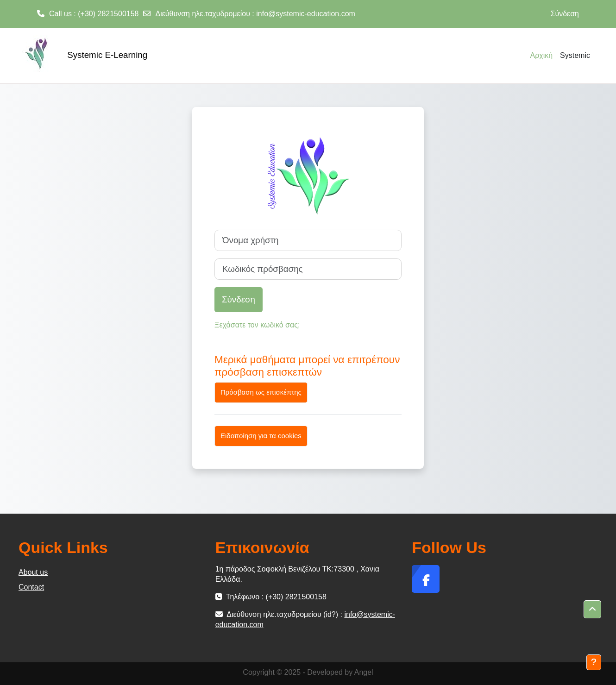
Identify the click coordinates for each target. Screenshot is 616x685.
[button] (592, 610)
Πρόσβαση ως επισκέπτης (261, 392)
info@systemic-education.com (306, 14)
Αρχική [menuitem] (541, 55)
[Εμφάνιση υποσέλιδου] (594, 662)
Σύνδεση (565, 14)
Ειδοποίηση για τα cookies (261, 436)
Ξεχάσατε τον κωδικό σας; (257, 325)
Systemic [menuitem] (575, 55)
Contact (31, 587)
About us (33, 572)
